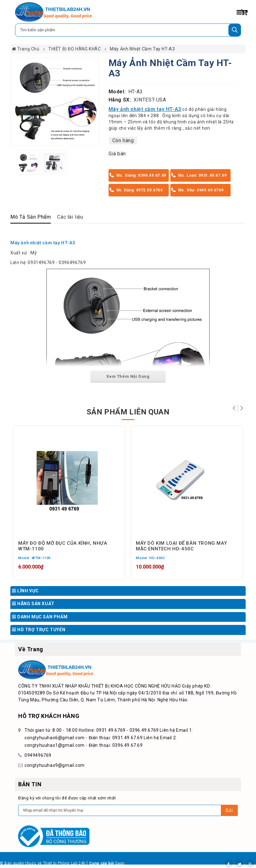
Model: (117, 92)
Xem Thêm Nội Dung (128, 376)
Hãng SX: (120, 100)
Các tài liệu (70, 217)
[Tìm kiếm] (235, 30)
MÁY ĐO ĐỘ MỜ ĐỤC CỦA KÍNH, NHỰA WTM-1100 (63, 546)
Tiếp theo (242, 408)
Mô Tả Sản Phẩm (31, 217)
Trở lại (234, 408)
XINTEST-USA (150, 100)
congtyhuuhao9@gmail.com (55, 765)
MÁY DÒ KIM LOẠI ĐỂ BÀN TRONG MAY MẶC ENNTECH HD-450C (181, 546)
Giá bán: (118, 154)
